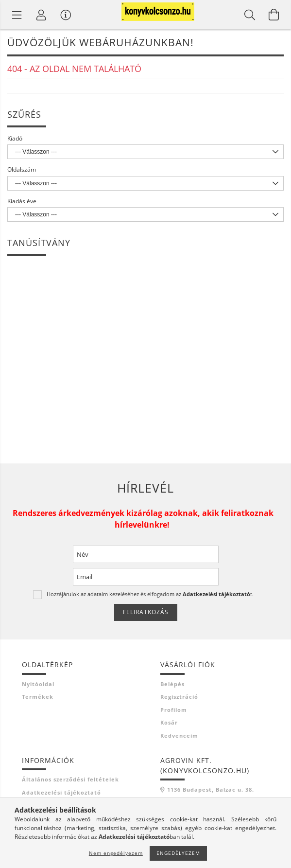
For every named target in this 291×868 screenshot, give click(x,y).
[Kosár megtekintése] (274, 15)
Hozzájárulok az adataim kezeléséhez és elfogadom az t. (150, 594)
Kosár (169, 722)
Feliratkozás (146, 612)
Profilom (174, 710)
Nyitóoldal (38, 684)
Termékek (38, 697)
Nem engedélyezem (116, 853)
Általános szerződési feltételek (70, 779)
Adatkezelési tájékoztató (61, 792)
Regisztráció (179, 697)
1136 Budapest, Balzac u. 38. (211, 789)
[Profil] (41, 15)
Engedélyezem (178, 853)
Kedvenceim (179, 735)
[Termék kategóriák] (17, 15)
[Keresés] (250, 15)
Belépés (172, 684)
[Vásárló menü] (66, 15)
